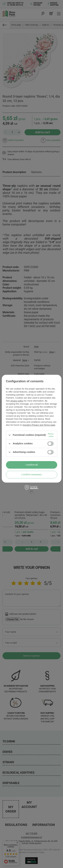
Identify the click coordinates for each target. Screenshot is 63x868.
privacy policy (17, 401)
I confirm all (32, 465)
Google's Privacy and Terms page (39, 425)
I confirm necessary (32, 474)
